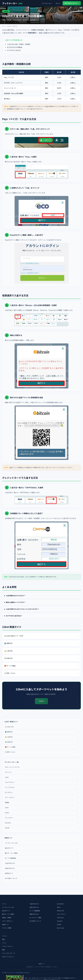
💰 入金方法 (41, 651)
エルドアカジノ (41, 782)
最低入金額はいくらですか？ (16, 602)
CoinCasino (60, 918)
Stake (59, 907)
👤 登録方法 (41, 643)
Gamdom (41, 823)
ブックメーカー (12, 3)
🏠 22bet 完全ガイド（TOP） (41, 636)
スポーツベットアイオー (41, 767)
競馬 (3, 950)
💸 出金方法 (41, 658)
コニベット (41, 772)
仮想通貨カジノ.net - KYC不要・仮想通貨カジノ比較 (41, 967)
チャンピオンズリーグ (9, 953)
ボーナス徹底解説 (41, 858)
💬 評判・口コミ (41, 673)
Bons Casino (61, 928)
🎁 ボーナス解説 (41, 666)
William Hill (60, 911)
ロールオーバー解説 (35, 918)
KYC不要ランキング (41, 878)
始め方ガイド (41, 848)
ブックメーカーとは (41, 843)
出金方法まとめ (41, 868)
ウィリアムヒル (41, 787)
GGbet (41, 813)
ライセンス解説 (7, 928)
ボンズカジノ (41, 792)
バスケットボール (7, 946)
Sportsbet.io (61, 904)
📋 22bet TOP (41, 727)
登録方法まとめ (34, 914)
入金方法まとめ (41, 863)
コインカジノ (41, 818)
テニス (4, 943)
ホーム (4, 26)
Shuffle (41, 828)
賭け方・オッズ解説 (41, 853)
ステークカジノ (41, 797)
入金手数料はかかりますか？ (16, 596)
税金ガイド (5, 924)
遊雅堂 (41, 803)
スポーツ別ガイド (7, 921)
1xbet (41, 777)
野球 (3, 939)
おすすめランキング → (72, 3)
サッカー (5, 936)
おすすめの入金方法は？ (14, 616)
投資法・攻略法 (7, 918)
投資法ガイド (41, 873)
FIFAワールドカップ (8, 957)
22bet (9, 26)
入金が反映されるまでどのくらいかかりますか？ (22, 609)
